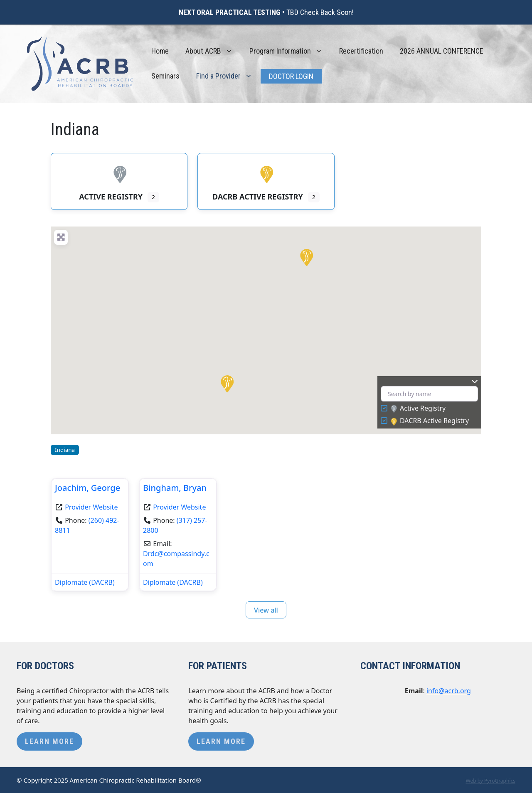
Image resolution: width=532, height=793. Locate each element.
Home (160, 51)
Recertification (361, 51)
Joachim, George (87, 488)
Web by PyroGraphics (490, 781)
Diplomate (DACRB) (85, 582)
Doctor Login (291, 76)
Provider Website (91, 507)
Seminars (165, 76)
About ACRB (213, 51)
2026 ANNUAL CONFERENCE (442, 51)
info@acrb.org (449, 691)
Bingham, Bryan (175, 488)
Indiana (65, 450)
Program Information (290, 51)
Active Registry (418, 409)
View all (266, 610)
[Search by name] (429, 394)
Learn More (49, 741)
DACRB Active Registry (430, 421)
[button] (227, 383)
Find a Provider (228, 76)
